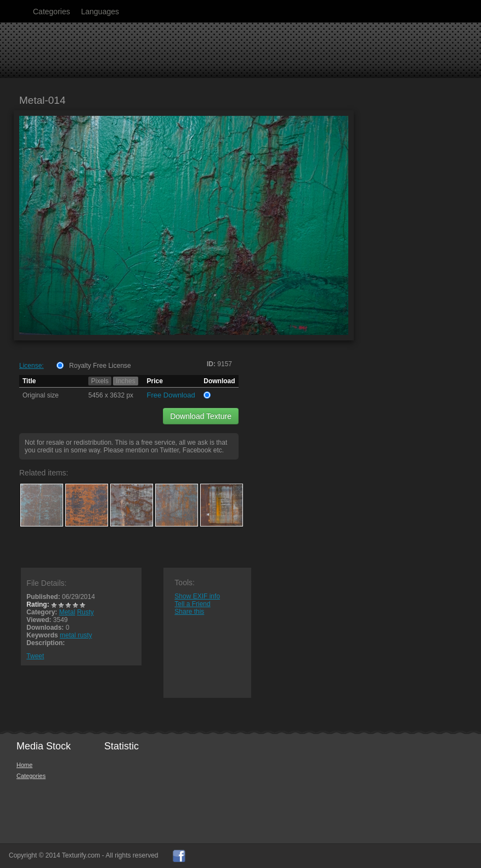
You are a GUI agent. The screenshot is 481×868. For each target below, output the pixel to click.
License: (32, 366)
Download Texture (201, 416)
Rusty (85, 612)
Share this (189, 612)
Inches (125, 381)
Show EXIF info (197, 596)
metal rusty (76, 635)
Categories (52, 12)
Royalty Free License (100, 366)
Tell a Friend (192, 604)
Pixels (100, 381)
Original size (41, 395)
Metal (67, 612)
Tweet (35, 656)
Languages (100, 12)
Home (24, 765)
